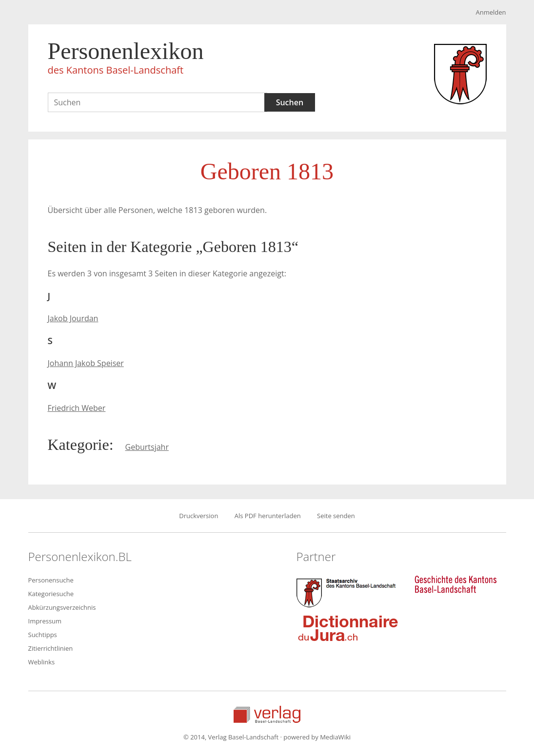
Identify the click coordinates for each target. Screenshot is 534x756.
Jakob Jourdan (73, 318)
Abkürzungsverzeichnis (62, 607)
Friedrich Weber (77, 408)
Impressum (45, 621)
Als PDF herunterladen (268, 516)
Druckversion (198, 516)
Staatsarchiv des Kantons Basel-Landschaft (348, 592)
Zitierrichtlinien (51, 648)
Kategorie (79, 445)
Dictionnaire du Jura (348, 628)
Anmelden (491, 12)
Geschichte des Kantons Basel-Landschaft (455, 584)
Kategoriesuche (51, 594)
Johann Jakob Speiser (86, 363)
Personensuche (51, 580)
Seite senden (336, 516)
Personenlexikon (126, 59)
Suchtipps (43, 635)
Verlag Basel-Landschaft (267, 714)
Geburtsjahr (147, 447)
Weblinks (42, 662)
